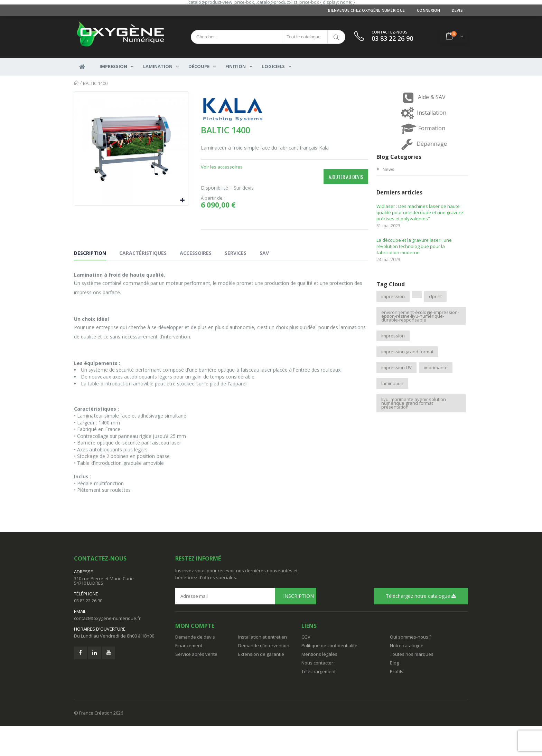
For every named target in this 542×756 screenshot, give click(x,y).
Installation (422, 113)
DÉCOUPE (199, 67)
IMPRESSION (113, 67)
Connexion (428, 10)
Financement (189, 676)
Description (90, 283)
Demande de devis (195, 667)
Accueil (77, 83)
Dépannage (422, 144)
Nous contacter (317, 693)
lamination (392, 383)
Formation (422, 129)
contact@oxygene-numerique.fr (107, 648)
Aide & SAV (422, 98)
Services (236, 283)
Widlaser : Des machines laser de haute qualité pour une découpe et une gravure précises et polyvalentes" (420, 212)
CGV (306, 667)
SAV (264, 283)
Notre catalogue (407, 676)
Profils (397, 701)
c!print (435, 296)
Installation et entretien (263, 667)
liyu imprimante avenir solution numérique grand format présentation (414, 403)
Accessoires (196, 283)
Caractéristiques (143, 283)
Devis (457, 10)
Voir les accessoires (222, 167)
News (389, 169)
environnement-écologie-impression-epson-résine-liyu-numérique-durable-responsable (420, 316)
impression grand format (407, 352)
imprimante (436, 367)
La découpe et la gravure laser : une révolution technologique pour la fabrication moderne (414, 246)
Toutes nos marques (412, 684)
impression (393, 296)
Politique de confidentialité (329, 676)
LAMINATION (158, 67)
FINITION (236, 67)
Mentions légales (319, 684)
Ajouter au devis (346, 177)
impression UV (396, 367)
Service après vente (196, 684)
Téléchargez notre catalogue (421, 626)
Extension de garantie (261, 684)
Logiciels (273, 67)
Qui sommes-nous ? (411, 667)
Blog (394, 693)
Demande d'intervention (264, 676)
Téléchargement (319, 701)
